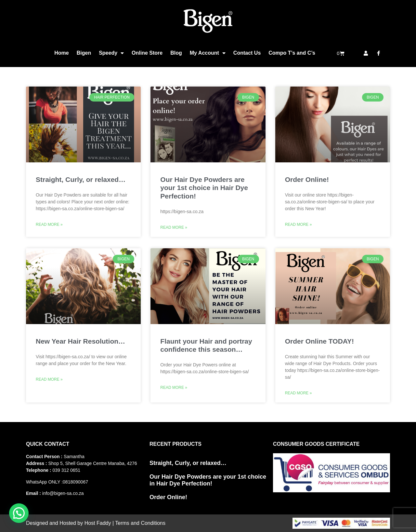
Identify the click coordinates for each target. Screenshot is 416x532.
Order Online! (307, 179)
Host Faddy (98, 523)
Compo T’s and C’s (292, 53)
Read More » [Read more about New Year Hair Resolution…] (49, 379)
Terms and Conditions (140, 523)
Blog (176, 53)
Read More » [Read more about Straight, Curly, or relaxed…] (49, 225)
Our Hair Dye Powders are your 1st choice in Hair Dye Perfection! (204, 188)
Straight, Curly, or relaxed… (81, 179)
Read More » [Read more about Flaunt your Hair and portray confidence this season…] (174, 388)
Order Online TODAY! (319, 341)
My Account (208, 53)
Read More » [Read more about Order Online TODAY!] (299, 393)
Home (61, 53)
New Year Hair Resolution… (80, 341)
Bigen (84, 53)
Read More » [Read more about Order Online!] (299, 225)
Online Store (147, 53)
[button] (19, 513)
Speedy (111, 53)
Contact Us (247, 53)
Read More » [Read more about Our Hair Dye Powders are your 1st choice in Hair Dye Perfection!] (174, 227)
